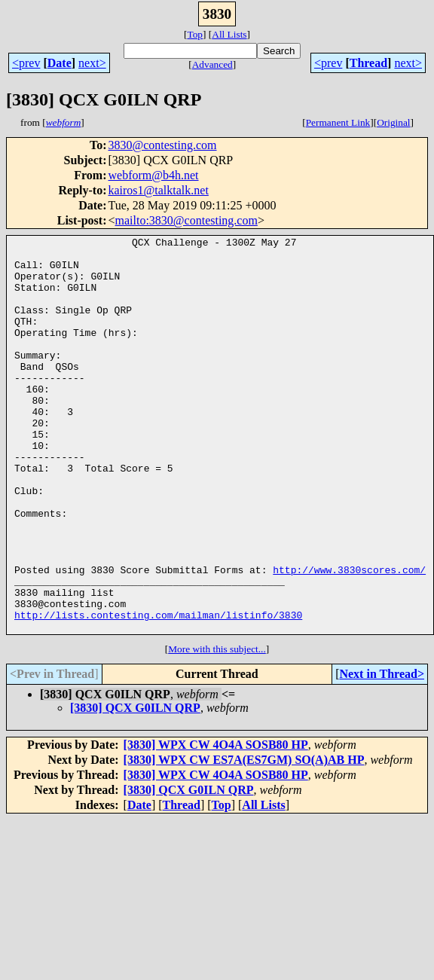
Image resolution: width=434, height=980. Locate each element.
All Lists (229, 34)
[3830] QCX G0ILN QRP (135, 787)
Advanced (212, 64)
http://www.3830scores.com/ (349, 637)
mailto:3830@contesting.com (186, 220)
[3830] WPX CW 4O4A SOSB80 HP (216, 824)
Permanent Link (338, 122)
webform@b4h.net (153, 175)
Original (393, 122)
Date (60, 63)
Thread (368, 63)
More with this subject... (217, 728)
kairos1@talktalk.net (158, 190)
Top (195, 34)
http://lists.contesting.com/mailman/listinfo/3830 (158, 691)
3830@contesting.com (162, 145)
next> (92, 63)
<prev (26, 63)
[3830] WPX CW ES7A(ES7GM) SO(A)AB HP (244, 839)
